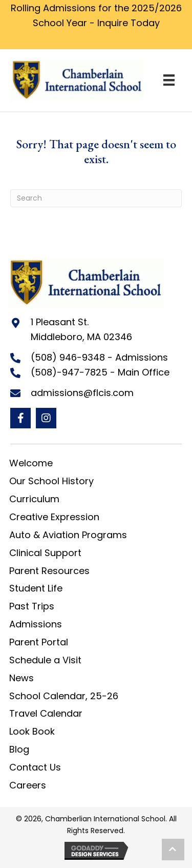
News (22, 678)
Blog (19, 749)
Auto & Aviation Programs (68, 535)
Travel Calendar (46, 713)
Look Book (32, 731)
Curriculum (34, 499)
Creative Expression (54, 517)
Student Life (36, 588)
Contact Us (35, 767)
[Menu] (169, 80)
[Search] (96, 198)
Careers (28, 785)
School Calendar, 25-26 (64, 696)
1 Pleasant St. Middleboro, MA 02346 (81, 329)
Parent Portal (39, 642)
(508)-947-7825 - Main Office (100, 372)
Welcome (31, 463)
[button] (20, 418)
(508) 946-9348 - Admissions (99, 357)
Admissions (36, 624)
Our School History (51, 481)
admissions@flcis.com (82, 393)
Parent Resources (49, 571)
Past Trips (32, 606)
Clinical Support (45, 553)
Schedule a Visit (45, 660)
